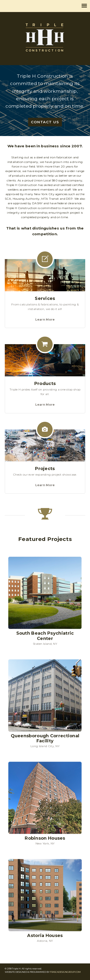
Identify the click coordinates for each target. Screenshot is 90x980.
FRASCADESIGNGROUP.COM (65, 972)
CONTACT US (45, 122)
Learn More (45, 319)
